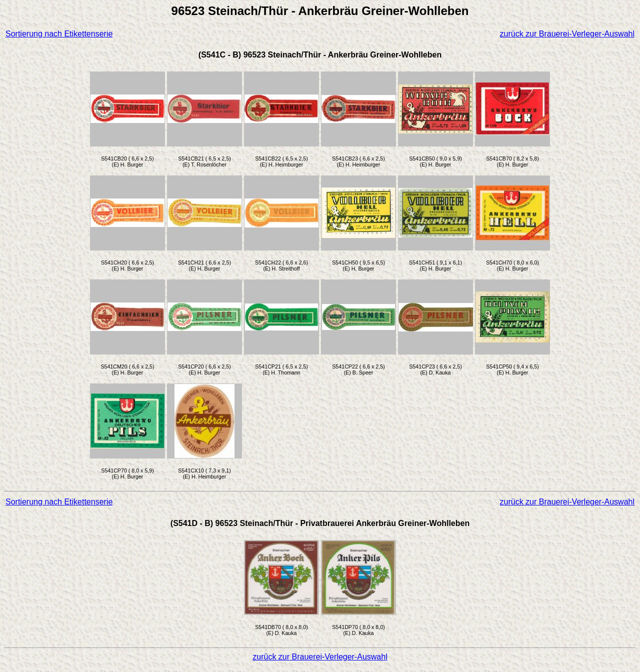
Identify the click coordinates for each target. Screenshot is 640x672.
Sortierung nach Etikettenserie (59, 34)
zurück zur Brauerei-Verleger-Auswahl (567, 34)
